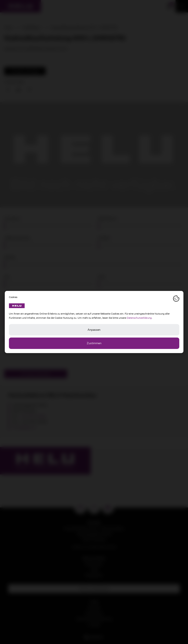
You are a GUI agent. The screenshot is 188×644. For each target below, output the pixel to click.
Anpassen (94, 330)
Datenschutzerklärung (139, 318)
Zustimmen (94, 343)
